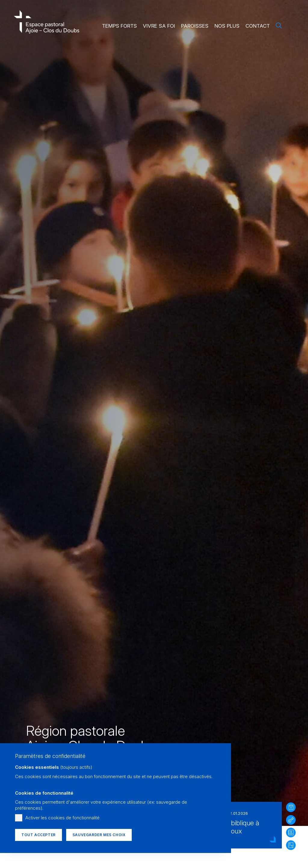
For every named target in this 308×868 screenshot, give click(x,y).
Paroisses (195, 26)
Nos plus (227, 26)
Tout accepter (38, 835)
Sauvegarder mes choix (99, 835)
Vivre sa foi (159, 26)
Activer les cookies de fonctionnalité (62, 818)
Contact (258, 26)
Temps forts (119, 26)
